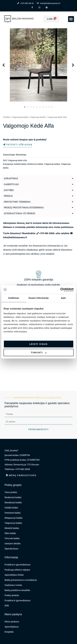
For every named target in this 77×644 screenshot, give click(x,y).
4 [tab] (34, 107)
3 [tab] (31, 107)
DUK (7, 605)
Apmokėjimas (12, 627)
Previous (4, 65)
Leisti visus (39, 344)
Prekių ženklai (12, 595)
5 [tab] (37, 107)
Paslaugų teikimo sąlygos (17, 570)
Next (73, 65)
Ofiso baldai (10, 533)
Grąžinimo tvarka (13, 585)
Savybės (9, 190)
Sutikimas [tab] (14, 298)
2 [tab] (28, 107)
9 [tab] (49, 107)
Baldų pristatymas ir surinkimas (21, 580)
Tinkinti (39, 352)
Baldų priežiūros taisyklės (17, 590)
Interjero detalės (13, 543)
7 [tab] (43, 107)
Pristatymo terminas (17, 202)
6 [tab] (40, 107)
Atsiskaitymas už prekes (20, 213)
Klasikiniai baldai (13, 502)
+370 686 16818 (47, 233)
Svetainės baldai (13, 513)
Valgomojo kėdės (38, 117)
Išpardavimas (11, 549)
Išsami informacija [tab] (38, 298)
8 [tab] (46, 107)
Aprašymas (11, 178)
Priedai (8, 196)
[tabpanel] (38, 65)
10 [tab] (52, 107)
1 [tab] (25, 107)
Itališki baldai (20, 164)
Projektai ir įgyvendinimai (17, 564)
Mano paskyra (12, 621)
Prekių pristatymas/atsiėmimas (24, 207)
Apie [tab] (63, 298)
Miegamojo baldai (13, 518)
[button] (71, 19)
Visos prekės (11, 492)
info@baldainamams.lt (15, 237)
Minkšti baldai (12, 528)
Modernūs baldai (35, 164)
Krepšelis (9, 632)
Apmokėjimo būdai (14, 575)
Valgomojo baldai (20, 117)
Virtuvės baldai (12, 538)
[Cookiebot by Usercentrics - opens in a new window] (60, 290)
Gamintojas (11, 184)
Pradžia (7, 117)
